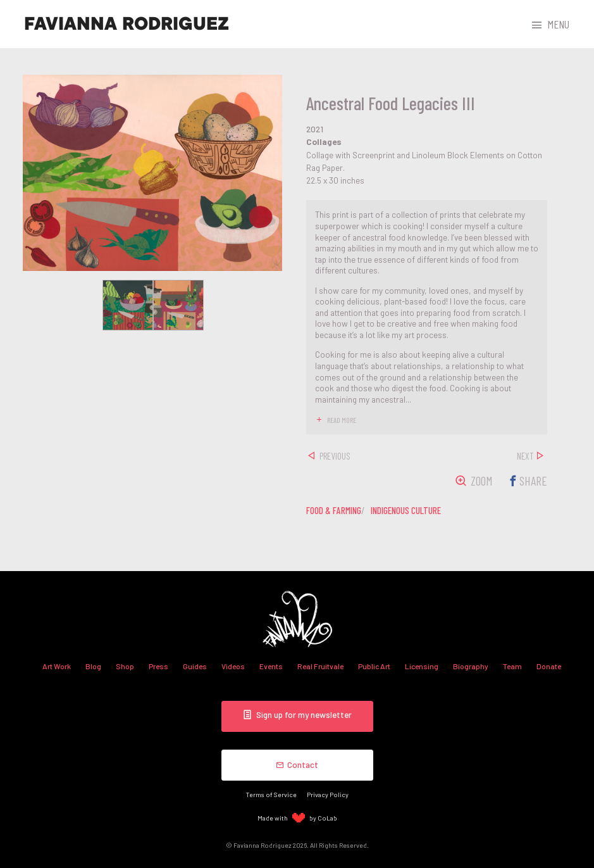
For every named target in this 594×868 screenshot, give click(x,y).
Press (158, 666)
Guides (195, 666)
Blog (93, 666)
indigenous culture (406, 510)
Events (271, 666)
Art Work (57, 666)
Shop (125, 666)
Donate (549, 666)
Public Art (374, 666)
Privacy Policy (328, 794)
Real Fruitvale (320, 666)
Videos (233, 666)
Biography (471, 666)
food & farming (334, 510)
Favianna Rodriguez (127, 24)
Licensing (422, 666)
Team (512, 666)
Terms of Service (271, 794)
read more (342, 420)
